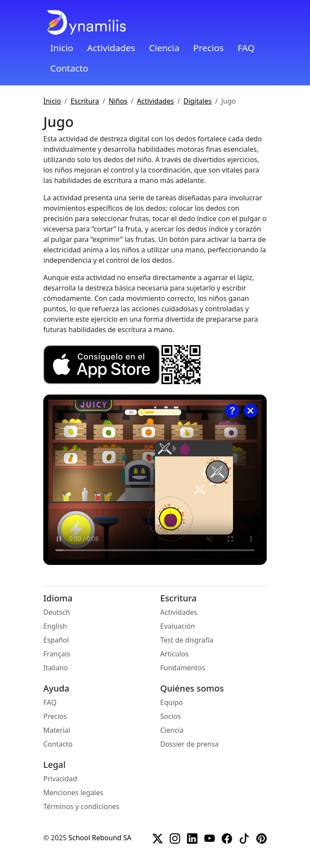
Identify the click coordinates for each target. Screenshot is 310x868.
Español (56, 640)
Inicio (62, 48)
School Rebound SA (100, 838)
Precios (208, 48)
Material (57, 730)
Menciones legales (73, 793)
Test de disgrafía (187, 640)
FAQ (246, 48)
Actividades (111, 48)
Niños (118, 101)
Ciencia (164, 48)
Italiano (56, 668)
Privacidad (60, 779)
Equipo (171, 702)
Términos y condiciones (81, 806)
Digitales (198, 101)
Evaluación (178, 626)
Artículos (174, 654)
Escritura (85, 101)
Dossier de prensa (189, 744)
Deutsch (57, 612)
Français (57, 654)
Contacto (69, 68)
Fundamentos (183, 668)
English (55, 626)
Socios (171, 716)
